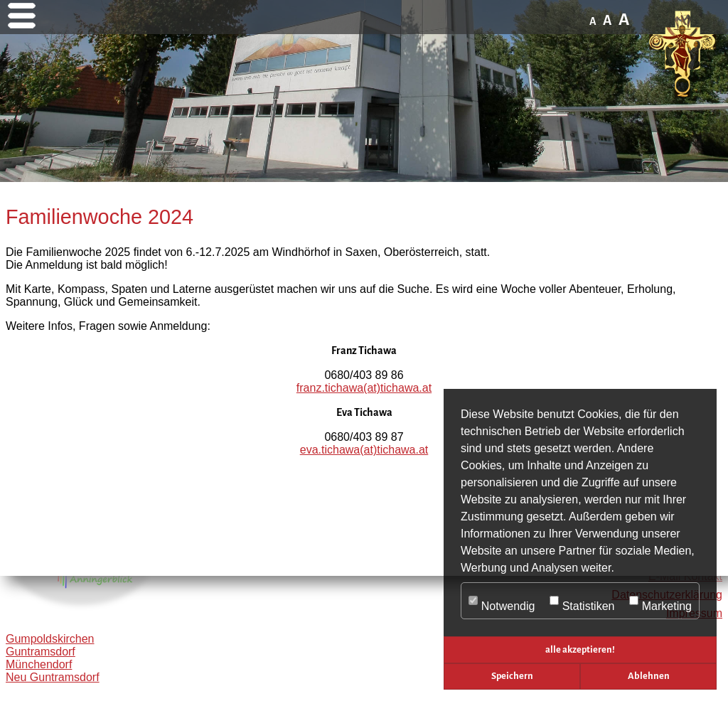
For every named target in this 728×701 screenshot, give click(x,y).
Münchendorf (39, 664)
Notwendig (502, 601)
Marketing (660, 601)
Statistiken (582, 601)
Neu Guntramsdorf (53, 677)
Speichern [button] (512, 676)
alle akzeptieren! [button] (580, 649)
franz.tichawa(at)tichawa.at (364, 388)
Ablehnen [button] (649, 676)
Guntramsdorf (41, 652)
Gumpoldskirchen (50, 639)
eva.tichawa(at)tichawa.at (364, 450)
